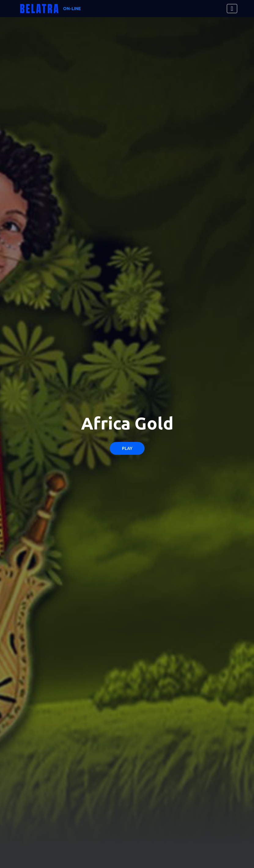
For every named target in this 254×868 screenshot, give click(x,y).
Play (127, 448)
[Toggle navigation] (232, 9)
